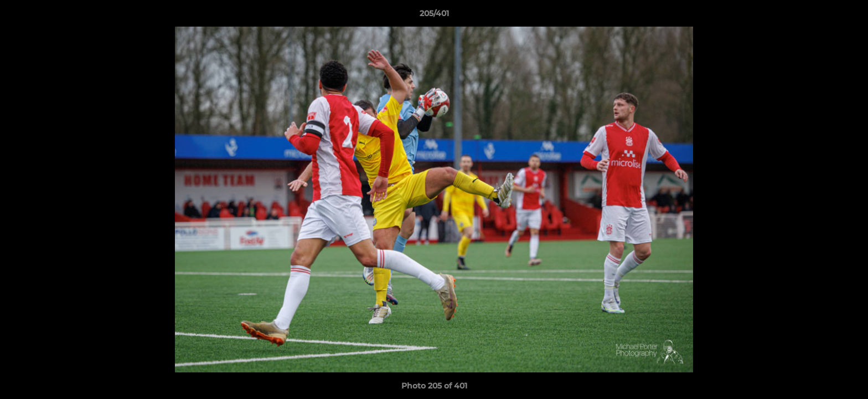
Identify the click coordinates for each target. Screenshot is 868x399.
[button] (848, 16)
